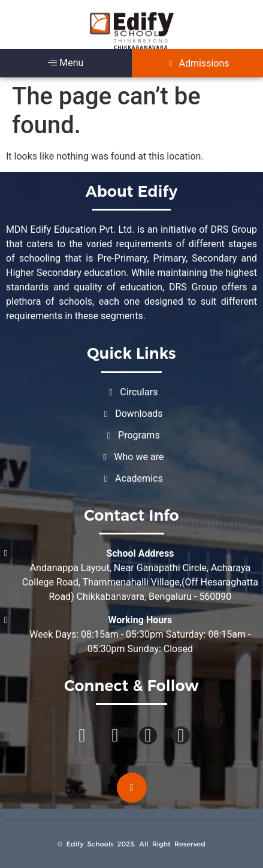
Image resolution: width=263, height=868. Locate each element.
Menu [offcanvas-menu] (66, 63)
